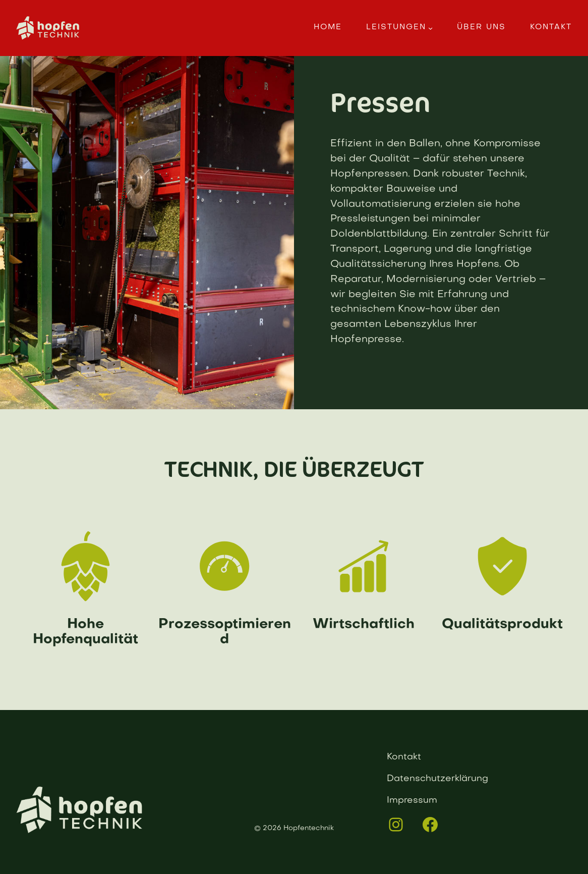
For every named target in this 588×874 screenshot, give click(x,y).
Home (328, 28)
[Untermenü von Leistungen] (430, 28)
